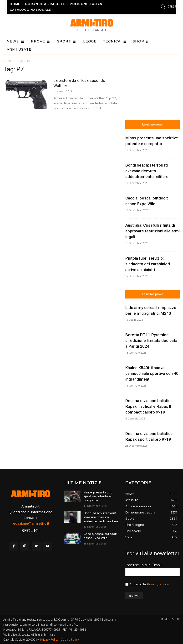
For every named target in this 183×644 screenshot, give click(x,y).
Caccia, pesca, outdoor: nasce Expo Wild (100, 536)
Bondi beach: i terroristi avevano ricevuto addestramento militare (147, 171)
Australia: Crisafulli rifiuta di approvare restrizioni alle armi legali (152, 231)
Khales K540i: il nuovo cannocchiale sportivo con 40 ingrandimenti (152, 373)
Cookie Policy (70, 640)
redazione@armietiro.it (30, 523)
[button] (158, 6)
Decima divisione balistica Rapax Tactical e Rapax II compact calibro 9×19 (149, 406)
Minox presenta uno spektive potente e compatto (98, 496)
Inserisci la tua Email (143, 565)
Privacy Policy (158, 584)
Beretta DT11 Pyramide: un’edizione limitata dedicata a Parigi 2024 (151, 340)
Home (8, 61)
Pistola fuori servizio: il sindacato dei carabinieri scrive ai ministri (148, 264)
